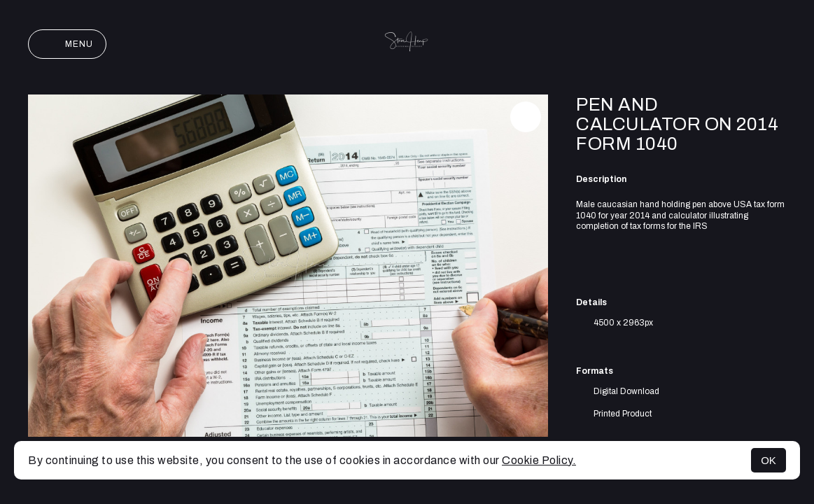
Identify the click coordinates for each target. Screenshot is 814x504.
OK (769, 460)
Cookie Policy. (539, 460)
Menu (67, 44)
